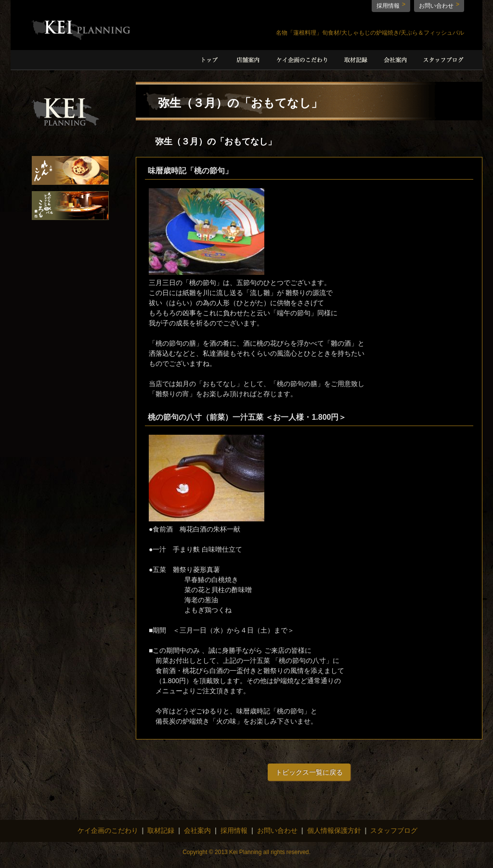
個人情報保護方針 (334, 830)
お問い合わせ (436, 6)
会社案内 (197, 830)
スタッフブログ (394, 830)
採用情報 (388, 6)
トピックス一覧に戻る (309, 772)
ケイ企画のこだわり (108, 830)
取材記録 (161, 830)
